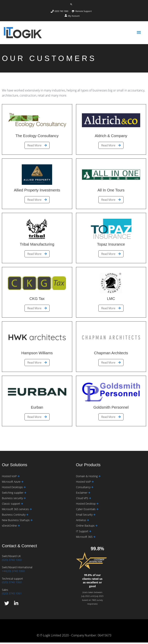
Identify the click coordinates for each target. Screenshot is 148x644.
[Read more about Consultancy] (92, 489)
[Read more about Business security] (25, 500)
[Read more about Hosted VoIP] (19, 478)
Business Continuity (14, 516)
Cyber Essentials (86, 511)
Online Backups (86, 527)
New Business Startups (16, 522)
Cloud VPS (82, 500)
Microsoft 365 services (16, 511)
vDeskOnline (10, 527)
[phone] (61, 11)
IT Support (83, 533)
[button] (71, 4)
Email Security (85, 516)
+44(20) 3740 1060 (13, 573)
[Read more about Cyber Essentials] (97, 511)
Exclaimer (82, 494)
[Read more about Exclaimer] (89, 494)
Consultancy (84, 489)
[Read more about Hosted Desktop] (97, 505)
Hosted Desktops (13, 489)
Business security (13, 500)
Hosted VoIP (10, 478)
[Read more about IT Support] (90, 533)
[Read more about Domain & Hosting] (99, 478)
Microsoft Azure (12, 483)
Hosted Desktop (86, 505)
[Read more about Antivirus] (88, 522)
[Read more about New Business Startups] (31, 522)
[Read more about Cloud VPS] (90, 500)
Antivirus (81, 522)
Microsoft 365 (85, 538)
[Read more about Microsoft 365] (94, 538)
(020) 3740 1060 (12, 561)
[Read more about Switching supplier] (25, 494)
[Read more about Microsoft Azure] (22, 483)
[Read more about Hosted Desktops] (25, 489)
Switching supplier (13, 494)
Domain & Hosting (87, 478)
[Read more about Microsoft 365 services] (31, 511)
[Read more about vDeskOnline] (19, 527)
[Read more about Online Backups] (96, 527)
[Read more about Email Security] (94, 516)
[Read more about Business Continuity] (27, 516)
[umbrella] (82, 11)
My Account (74, 16)
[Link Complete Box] (37, 131)
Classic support (11, 505)
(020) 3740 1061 (12, 595)
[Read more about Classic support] (22, 505)
